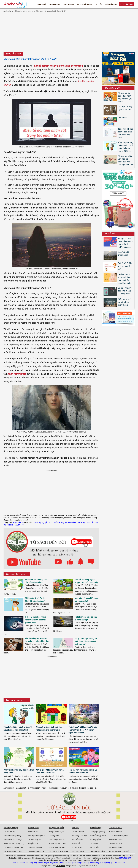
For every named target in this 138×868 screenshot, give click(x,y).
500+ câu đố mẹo (116, 847)
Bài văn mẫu (94, 847)
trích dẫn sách (93, 522)
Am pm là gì (53, 847)
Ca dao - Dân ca (78, 832)
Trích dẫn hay (111, 4)
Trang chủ (41, 4)
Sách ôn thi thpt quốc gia (13, 839)
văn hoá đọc (96, 856)
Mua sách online (78, 851)
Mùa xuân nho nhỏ (116, 839)
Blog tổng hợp (126, 4)
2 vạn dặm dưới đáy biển (118, 836)
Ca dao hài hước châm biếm (120, 851)
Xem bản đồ (95, 860)
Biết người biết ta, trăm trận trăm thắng (125, 302)
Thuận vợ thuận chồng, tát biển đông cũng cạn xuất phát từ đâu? (86, 641)
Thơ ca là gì (81, 522)
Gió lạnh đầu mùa (116, 832)
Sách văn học (33, 832)
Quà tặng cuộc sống (97, 832)
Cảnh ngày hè (54, 836)
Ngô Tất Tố (53, 851)
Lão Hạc (62, 847)
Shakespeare (63, 851)
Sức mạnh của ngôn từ (37, 836)
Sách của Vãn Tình (35, 847)
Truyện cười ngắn (116, 843)
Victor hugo (53, 839)
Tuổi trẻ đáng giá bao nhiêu (65, 522)
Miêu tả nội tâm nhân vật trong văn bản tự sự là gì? (47, 11)
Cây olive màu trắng (97, 851)
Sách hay (37, 522)
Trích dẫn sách (78, 839)
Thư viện (98, 4)
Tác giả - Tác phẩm (84, 4)
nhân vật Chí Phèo (17, 374)
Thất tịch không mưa (36, 851)
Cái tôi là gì (8, 525)
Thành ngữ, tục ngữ (79, 836)
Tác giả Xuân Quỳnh (56, 832)
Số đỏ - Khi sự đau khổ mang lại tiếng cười (124, 291)
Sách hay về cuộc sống (12, 836)
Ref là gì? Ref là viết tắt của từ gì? (125, 266)
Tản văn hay (19, 525)
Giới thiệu (122, 118)
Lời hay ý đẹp (77, 847)
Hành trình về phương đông (14, 843)
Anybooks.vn (8, 11)
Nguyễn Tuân (47, 522)
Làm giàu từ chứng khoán (13, 847)
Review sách (68, 4)
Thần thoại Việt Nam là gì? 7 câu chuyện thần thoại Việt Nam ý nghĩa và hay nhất (83, 730)
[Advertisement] (69, 32)
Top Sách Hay (54, 4)
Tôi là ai (61, 839)
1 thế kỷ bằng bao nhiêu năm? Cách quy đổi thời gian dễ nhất (35, 620)
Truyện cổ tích (77, 843)
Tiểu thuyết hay (10, 832)
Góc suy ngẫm (95, 839)
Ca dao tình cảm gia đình (13, 851)
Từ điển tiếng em (35, 839)
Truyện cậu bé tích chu (58, 843)
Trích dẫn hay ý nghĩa (98, 836)
